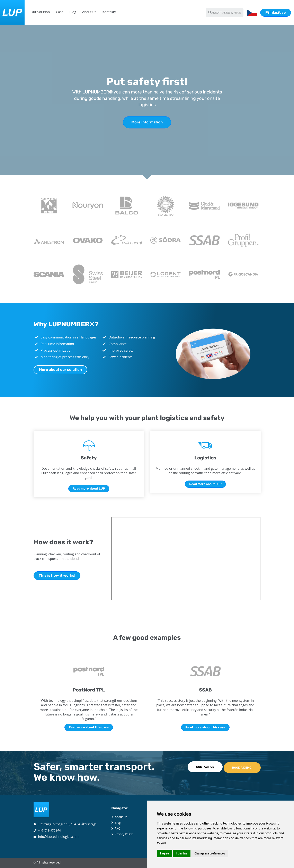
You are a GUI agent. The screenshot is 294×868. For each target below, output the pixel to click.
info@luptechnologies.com (58, 837)
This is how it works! (57, 575)
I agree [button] (165, 853)
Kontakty (109, 12)
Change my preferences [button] (210, 853)
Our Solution (40, 12)
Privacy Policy (124, 834)
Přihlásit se (276, 13)
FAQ (118, 828)
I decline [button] (182, 853)
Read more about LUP (89, 489)
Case (60, 12)
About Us (89, 12)
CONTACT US (205, 767)
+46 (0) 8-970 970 (50, 830)
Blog (73, 12)
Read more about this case (89, 727)
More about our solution (60, 370)
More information (147, 122)
